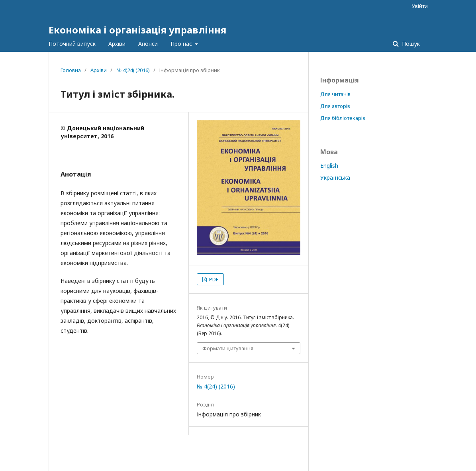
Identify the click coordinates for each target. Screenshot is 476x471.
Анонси (148, 44)
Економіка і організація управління (137, 30)
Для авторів (335, 106)
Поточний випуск (72, 44)
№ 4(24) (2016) (133, 70)
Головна (71, 70)
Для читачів (335, 94)
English (329, 166)
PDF (213, 279)
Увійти (420, 6)
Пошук (410, 44)
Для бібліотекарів (343, 118)
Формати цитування (228, 348)
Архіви (117, 44)
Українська (335, 178)
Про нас (182, 44)
